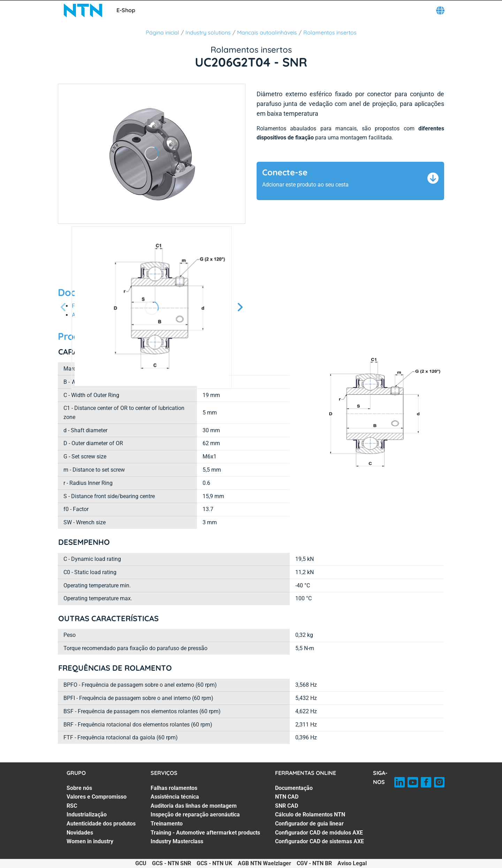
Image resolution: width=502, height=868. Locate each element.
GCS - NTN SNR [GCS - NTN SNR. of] (172, 863)
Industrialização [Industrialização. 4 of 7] (87, 814)
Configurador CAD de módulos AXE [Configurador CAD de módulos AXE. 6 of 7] (319, 833)
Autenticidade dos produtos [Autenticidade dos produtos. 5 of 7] (101, 824)
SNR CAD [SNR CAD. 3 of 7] (287, 806)
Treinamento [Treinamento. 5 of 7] (167, 824)
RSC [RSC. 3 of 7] (72, 806)
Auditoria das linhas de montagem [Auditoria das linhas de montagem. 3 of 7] (194, 806)
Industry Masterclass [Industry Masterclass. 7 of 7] (177, 841)
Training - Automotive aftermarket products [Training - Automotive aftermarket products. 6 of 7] (205, 833)
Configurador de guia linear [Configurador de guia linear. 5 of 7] (309, 824)
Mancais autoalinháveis (267, 32)
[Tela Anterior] (63, 308)
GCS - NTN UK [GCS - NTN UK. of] (214, 863)
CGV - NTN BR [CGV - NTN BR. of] (314, 863)
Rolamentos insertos (330, 32)
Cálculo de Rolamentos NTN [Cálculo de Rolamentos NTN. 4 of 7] (310, 814)
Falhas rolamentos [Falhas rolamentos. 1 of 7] (174, 788)
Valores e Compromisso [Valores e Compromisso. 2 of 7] (97, 797)
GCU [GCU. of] (141, 863)
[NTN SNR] (83, 10)
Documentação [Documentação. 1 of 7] (294, 788)
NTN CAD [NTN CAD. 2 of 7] (287, 797)
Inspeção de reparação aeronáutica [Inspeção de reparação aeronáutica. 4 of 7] (195, 814)
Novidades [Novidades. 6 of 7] (80, 833)
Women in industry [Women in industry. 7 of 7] (90, 841)
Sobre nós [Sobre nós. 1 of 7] (79, 788)
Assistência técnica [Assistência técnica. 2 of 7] (175, 797)
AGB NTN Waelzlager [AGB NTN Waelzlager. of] (264, 863)
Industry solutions (208, 32)
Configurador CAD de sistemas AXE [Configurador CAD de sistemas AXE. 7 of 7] (320, 841)
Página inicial (162, 32)
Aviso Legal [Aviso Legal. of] (352, 863)
